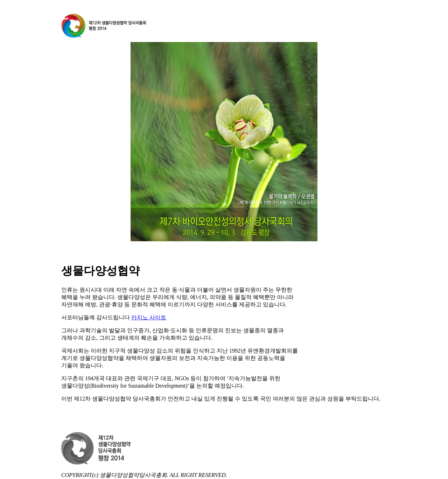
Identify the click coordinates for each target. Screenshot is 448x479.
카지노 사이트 (149, 317)
